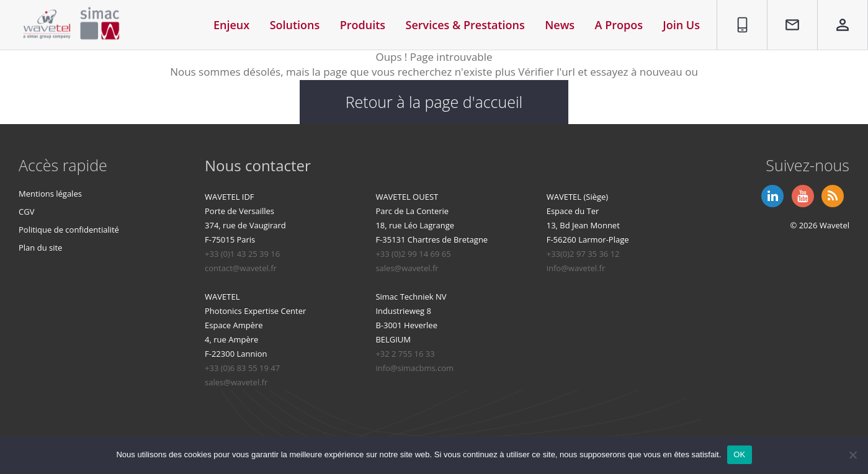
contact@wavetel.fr (241, 269)
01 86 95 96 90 (738, 14)
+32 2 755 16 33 (405, 354)
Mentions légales (50, 194)
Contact (786, 7)
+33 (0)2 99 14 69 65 (413, 254)
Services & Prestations (465, 25)
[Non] (852, 455)
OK (739, 454)
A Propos (619, 25)
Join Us (681, 25)
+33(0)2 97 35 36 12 (583, 254)
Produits (363, 25)
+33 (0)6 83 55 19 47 (242, 369)
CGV (26, 212)
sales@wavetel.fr (407, 269)
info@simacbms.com (414, 369)
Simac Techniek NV (411, 297)
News (560, 25)
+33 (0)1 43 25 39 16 (242, 254)
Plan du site (40, 248)
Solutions (295, 25)
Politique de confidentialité (69, 230)
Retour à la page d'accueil (434, 102)
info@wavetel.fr (576, 269)
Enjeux (231, 25)
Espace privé (835, 14)
